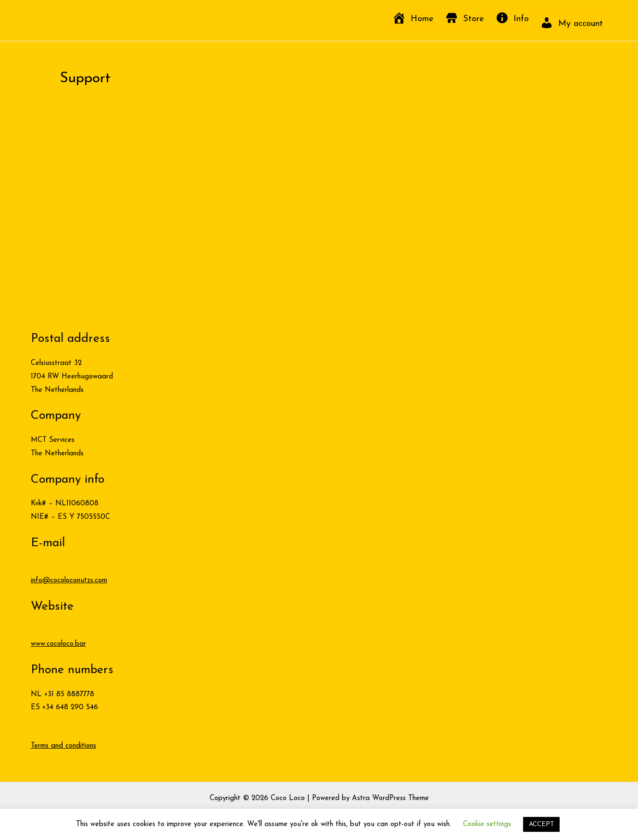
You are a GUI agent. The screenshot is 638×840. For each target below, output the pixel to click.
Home (422, 19)
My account (581, 24)
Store (474, 19)
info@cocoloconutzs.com (69, 581)
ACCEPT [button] (541, 824)
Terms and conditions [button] (63, 746)
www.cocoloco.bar (58, 644)
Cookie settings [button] (487, 824)
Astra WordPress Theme (390, 798)
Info (521, 19)
